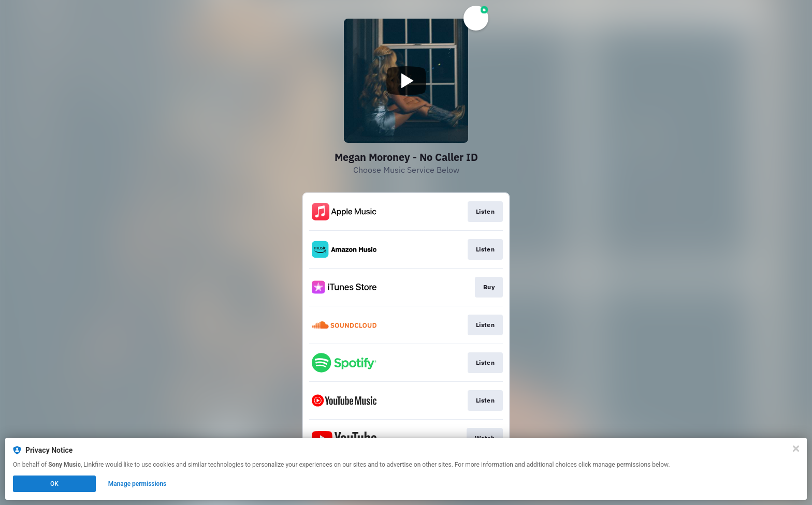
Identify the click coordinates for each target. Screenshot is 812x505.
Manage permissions (137, 484)
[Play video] (406, 81)
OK (54, 484)
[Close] (796, 449)
